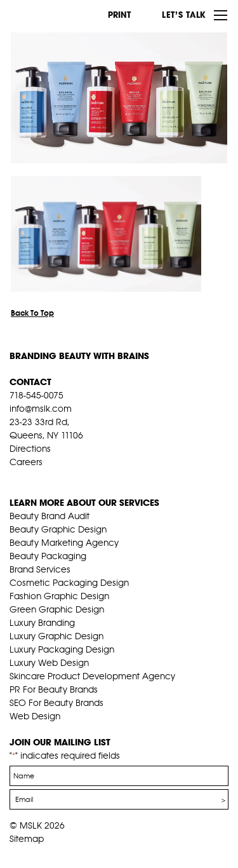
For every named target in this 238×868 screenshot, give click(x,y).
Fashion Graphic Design (59, 596)
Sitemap (27, 839)
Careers (26, 462)
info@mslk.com (41, 409)
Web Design (35, 716)
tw (35, 478)
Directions (30, 449)
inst (74, 478)
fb (15, 478)
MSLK (57, 15)
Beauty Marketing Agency (64, 543)
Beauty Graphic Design (58, 529)
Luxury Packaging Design (62, 649)
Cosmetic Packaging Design (69, 583)
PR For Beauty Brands (54, 689)
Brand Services (40, 569)
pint (55, 478)
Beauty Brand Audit (50, 516)
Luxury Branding (42, 623)
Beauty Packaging (48, 556)
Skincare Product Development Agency (92, 676)
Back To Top (32, 313)
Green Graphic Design (57, 609)
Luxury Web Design (49, 663)
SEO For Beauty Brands (56, 703)
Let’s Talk (184, 15)
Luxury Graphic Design (56, 636)
